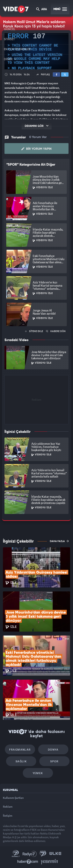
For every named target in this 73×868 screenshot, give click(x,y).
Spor (54, 761)
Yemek (38, 773)
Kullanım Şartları (13, 798)
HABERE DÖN (56, 331)
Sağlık (21, 761)
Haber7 (28, 862)
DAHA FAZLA (59, 541)
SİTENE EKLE (34, 331)
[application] (36, 51)
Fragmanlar (20, 750)
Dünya (53, 750)
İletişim (8, 816)
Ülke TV (55, 854)
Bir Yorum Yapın (36, 149)
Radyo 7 (30, 854)
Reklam (8, 807)
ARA (42, 10)
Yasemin (49, 862)
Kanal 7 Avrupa (43, 854)
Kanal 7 (16, 854)
